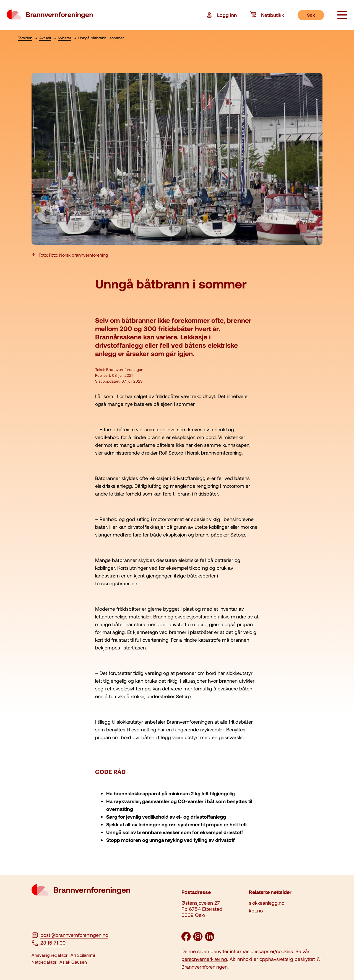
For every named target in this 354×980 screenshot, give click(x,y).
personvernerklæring (204, 959)
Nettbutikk (267, 15)
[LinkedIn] (210, 939)
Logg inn (221, 15)
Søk (311, 15)
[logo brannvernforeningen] (50, 15)
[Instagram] (198, 939)
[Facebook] (186, 939)
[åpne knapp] (342, 16)
